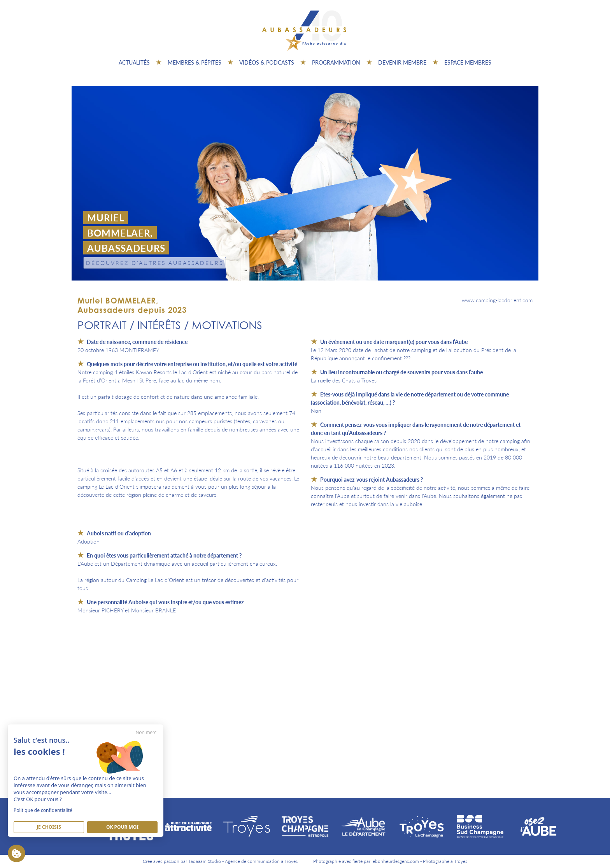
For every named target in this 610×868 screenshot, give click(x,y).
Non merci (147, 732)
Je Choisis (49, 827)
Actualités (134, 62)
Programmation (336, 62)
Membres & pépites (195, 62)
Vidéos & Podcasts (267, 62)
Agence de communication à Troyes (261, 861)
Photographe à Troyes (445, 861)
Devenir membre (402, 62)
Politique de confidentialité (43, 810)
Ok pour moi (122, 827)
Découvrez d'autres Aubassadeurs (155, 263)
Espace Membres (468, 62)
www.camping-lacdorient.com (497, 300)
